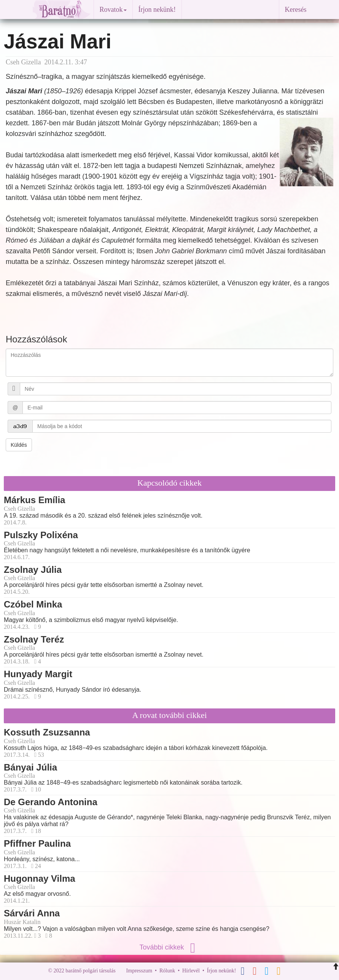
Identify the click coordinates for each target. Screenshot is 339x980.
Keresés (296, 10)
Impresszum (139, 971)
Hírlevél (191, 971)
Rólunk (167, 971)
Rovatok (113, 10)
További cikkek (169, 947)
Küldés (19, 445)
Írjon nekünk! (157, 10)
